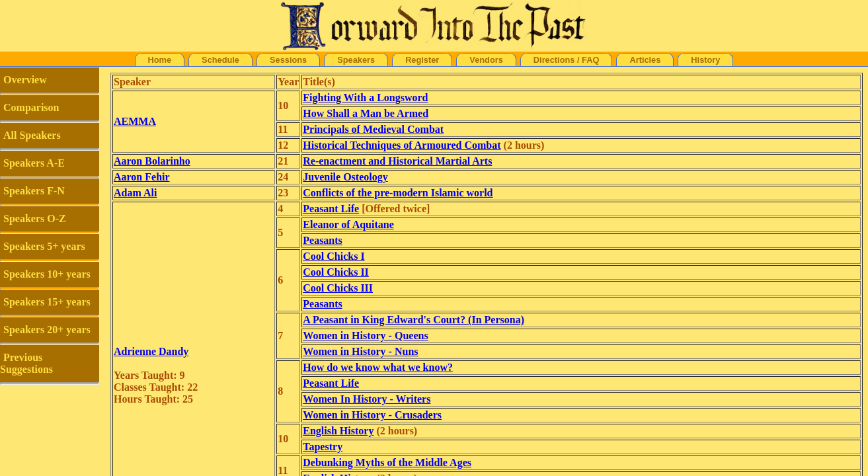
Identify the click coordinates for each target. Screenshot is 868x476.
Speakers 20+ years (47, 330)
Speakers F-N (34, 191)
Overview (25, 80)
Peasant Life (331, 209)
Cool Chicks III (338, 288)
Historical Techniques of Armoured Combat (402, 145)
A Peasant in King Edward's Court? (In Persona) (414, 320)
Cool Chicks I (334, 256)
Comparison (31, 107)
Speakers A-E (34, 163)
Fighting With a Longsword (365, 98)
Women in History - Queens (365, 336)
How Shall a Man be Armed (366, 113)
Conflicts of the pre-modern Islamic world (398, 193)
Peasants (323, 240)
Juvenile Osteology (345, 177)
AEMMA (135, 121)
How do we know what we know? (378, 367)
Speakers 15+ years (47, 302)
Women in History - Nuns (360, 351)
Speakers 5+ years (44, 246)
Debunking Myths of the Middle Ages (387, 462)
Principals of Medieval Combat (373, 129)
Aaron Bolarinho (152, 161)
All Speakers (32, 135)
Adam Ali (135, 193)
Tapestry (323, 447)
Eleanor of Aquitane (348, 224)
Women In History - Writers (367, 399)
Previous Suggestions (26, 363)
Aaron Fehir (142, 177)
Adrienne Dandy (151, 351)
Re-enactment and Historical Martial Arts (397, 161)
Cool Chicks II (336, 272)
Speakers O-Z (35, 218)
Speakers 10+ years (47, 274)
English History (338, 431)
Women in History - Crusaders (372, 415)
